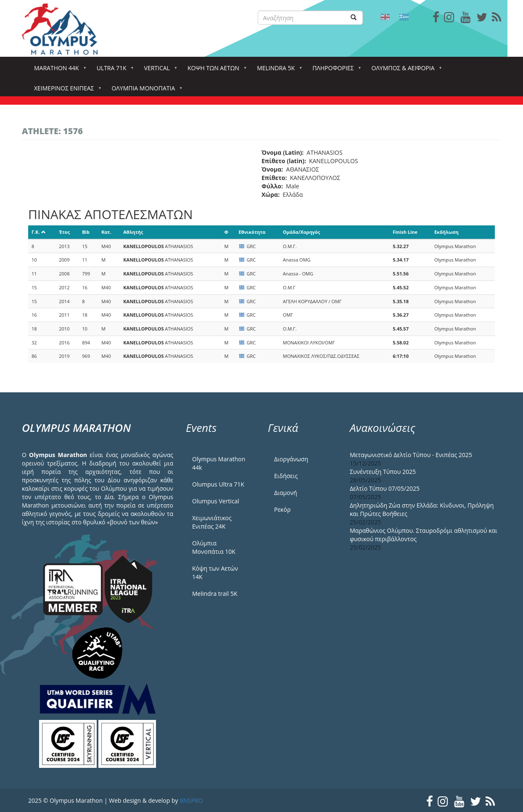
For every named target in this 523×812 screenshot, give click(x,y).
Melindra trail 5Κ (215, 594)
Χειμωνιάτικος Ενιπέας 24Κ (212, 522)
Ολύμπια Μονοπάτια (145, 91)
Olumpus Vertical (216, 501)
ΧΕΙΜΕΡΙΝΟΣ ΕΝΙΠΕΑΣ (66, 91)
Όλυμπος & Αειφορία (405, 70)
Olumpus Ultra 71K (218, 484)
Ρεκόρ (282, 509)
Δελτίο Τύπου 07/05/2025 (385, 488)
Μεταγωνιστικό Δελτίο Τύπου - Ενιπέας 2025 (411, 455)
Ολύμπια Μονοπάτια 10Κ (214, 547)
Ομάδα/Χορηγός (301, 232)
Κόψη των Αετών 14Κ (215, 573)
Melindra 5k (277, 70)
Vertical (159, 70)
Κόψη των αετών (215, 70)
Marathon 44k (58, 70)
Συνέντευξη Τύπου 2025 (383, 472)
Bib (86, 232)
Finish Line (405, 232)
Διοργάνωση (291, 459)
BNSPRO (191, 800)
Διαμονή (286, 493)
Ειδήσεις (286, 476)
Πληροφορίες (335, 70)
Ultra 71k (113, 70)
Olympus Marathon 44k (219, 463)
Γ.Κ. (39, 232)
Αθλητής (133, 232)
